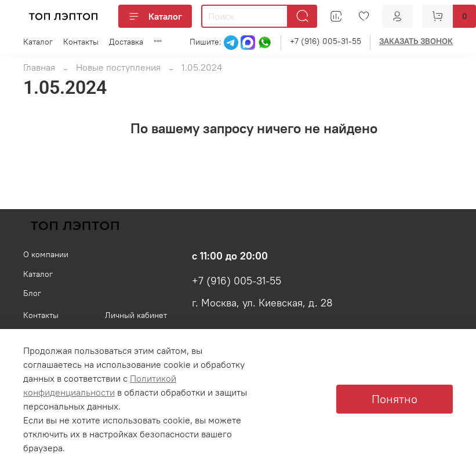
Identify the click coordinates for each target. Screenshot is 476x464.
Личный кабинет (136, 315)
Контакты (81, 42)
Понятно (395, 399)
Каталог (155, 16)
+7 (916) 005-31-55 (326, 41)
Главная (39, 67)
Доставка (126, 42)
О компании (46, 254)
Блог (32, 293)
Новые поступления (118, 67)
